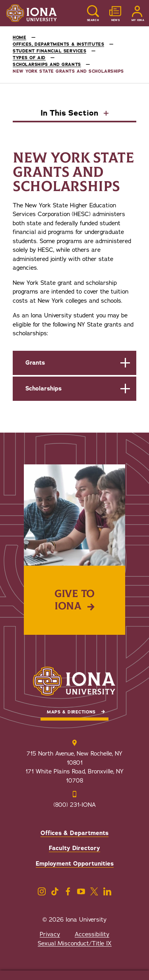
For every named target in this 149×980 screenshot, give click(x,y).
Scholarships (44, 389)
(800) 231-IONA (75, 805)
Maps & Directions (71, 712)
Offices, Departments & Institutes (58, 44)
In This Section (71, 114)
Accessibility (92, 934)
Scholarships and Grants (47, 65)
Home (19, 38)
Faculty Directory (74, 848)
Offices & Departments (74, 833)
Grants (35, 363)
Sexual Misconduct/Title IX (75, 943)
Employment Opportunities (75, 864)
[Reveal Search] (93, 13)
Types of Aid (29, 58)
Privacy (50, 934)
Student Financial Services (49, 51)
